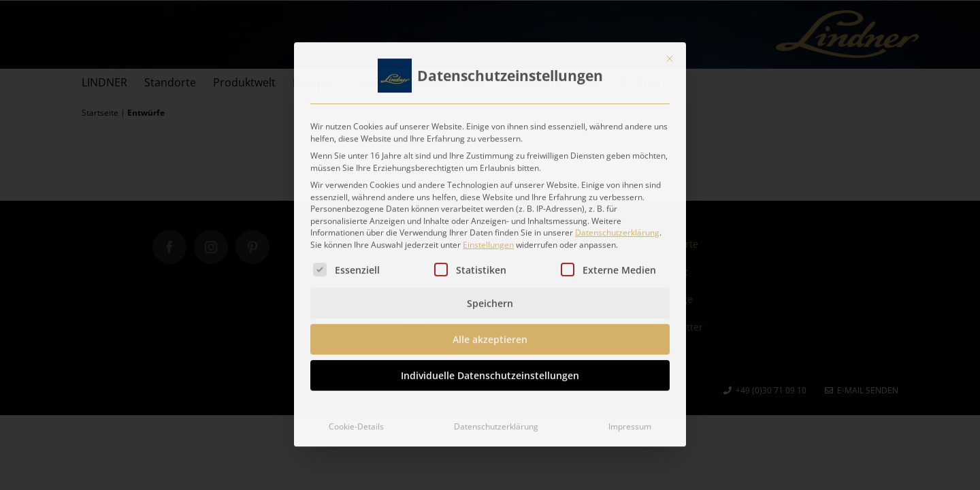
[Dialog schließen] (670, 54)
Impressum (630, 422)
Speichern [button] (490, 298)
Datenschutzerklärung (617, 228)
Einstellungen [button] (488, 240)
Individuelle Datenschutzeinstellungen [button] (490, 371)
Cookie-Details (356, 422)
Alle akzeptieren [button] (490, 334)
